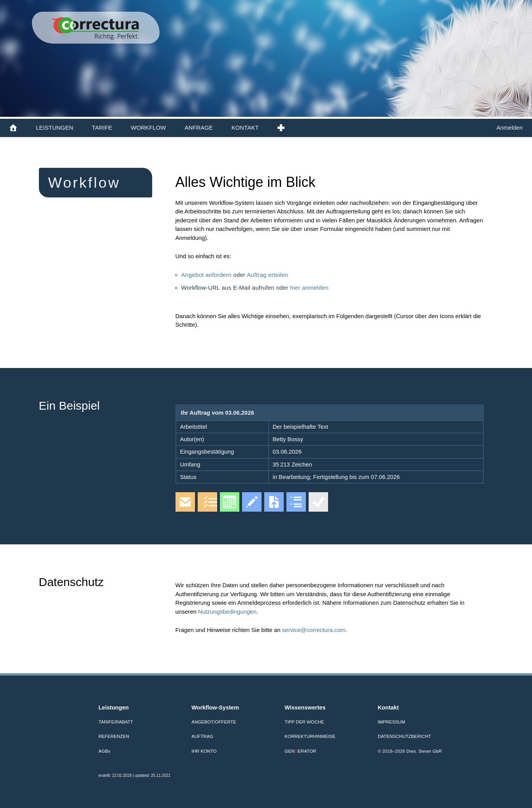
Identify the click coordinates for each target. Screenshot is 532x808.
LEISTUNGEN (54, 128)
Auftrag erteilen (268, 275)
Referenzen (114, 736)
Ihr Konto (204, 751)
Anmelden (509, 128)
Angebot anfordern (207, 275)
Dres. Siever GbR (424, 751)
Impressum (392, 722)
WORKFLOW (148, 128)
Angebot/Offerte (214, 722)
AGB (104, 751)
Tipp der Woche (304, 722)
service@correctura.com (314, 630)
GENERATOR (300, 751)
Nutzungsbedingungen (227, 612)
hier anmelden (309, 288)
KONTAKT (245, 128)
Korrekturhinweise (310, 736)
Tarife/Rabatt (116, 722)
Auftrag (202, 736)
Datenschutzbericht (405, 736)
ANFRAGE (199, 128)
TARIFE (102, 128)
